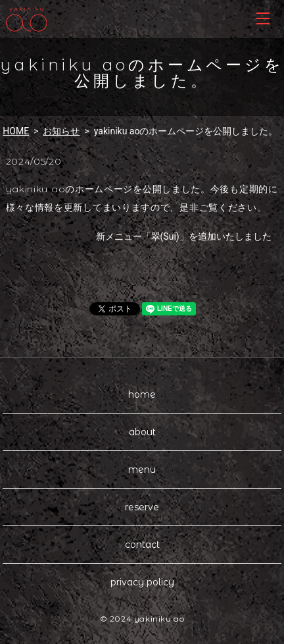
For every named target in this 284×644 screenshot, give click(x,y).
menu (142, 470)
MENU (263, 18)
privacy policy (142, 582)
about (142, 432)
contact (142, 545)
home (142, 394)
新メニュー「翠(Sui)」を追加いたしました (184, 236)
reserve (142, 507)
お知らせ (61, 131)
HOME (16, 131)
